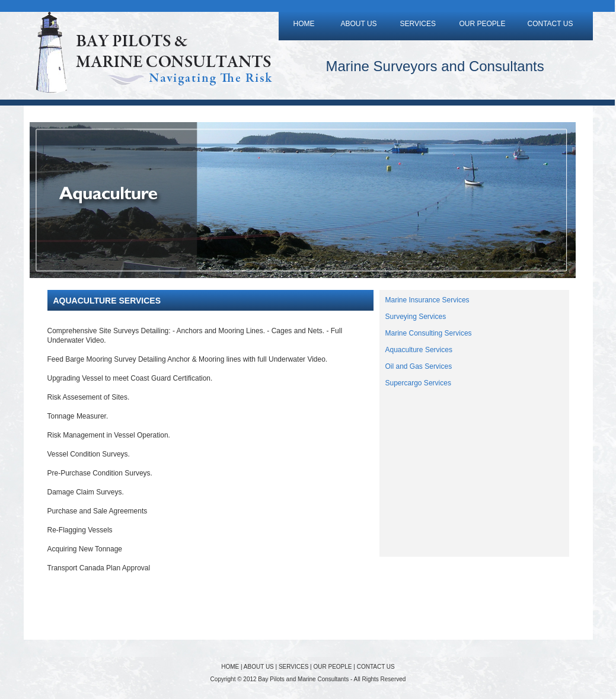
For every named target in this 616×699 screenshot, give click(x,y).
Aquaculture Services (419, 350)
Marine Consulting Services (429, 333)
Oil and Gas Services (419, 366)
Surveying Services (416, 317)
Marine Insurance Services (427, 300)
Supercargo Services (418, 383)
